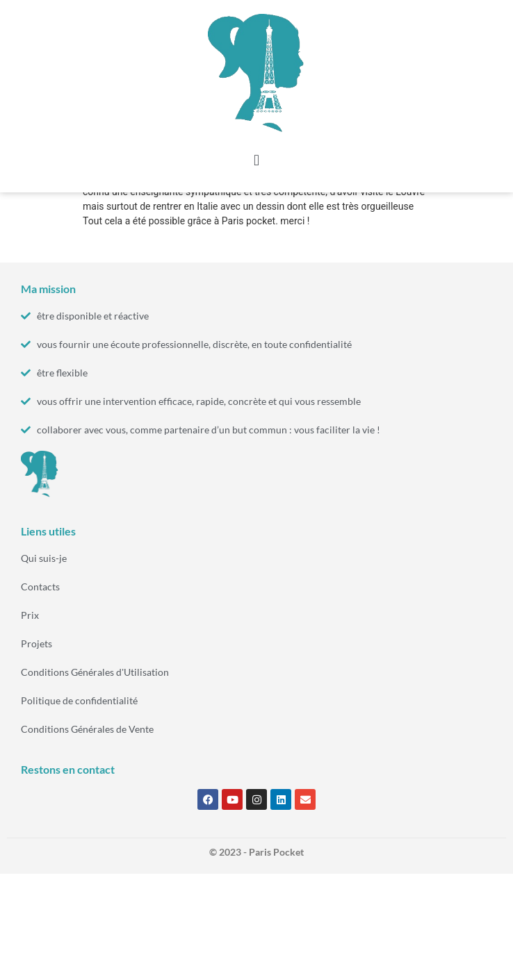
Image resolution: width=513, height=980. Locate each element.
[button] (256, 160)
